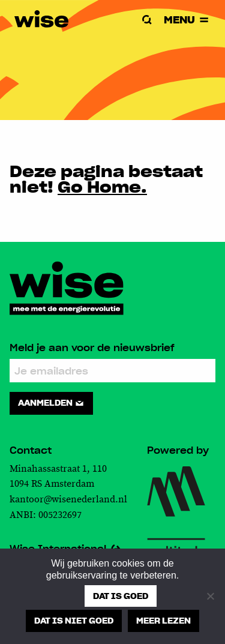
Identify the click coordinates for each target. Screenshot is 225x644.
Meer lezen (163, 621)
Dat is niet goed (74, 621)
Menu (187, 20)
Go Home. (102, 186)
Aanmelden (52, 403)
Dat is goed (121, 596)
